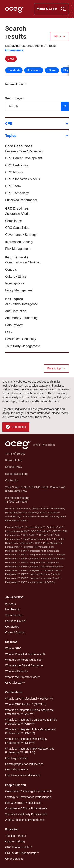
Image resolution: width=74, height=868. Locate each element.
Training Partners (15, 836)
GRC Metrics (14, 172)
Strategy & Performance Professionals (28, 797)
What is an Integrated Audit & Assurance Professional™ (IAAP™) (30, 712)
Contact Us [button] (12, 480)
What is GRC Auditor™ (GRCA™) (26, 704)
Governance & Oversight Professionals (29, 791)
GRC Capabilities (17, 228)
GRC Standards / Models (22, 179)
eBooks (52, 70)
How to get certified (17, 758)
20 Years (10, 604)
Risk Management (18, 249)
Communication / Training (23, 262)
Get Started (12, 627)
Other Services (14, 859)
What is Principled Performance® (25, 654)
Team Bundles (14, 615)
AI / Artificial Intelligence (22, 304)
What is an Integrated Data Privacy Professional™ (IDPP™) (26, 741)
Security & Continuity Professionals (26, 814)
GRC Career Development (23, 158)
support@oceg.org (16, 474)
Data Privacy (14, 325)
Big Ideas (11, 642)
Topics (37, 136)
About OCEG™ (15, 597)
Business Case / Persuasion (25, 151)
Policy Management (19, 290)
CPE (37, 124)
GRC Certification (17, 165)
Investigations (15, 283)
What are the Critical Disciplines (24, 665)
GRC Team (13, 186)
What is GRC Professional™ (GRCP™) (29, 699)
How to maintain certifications (23, 775)
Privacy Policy (42, 417)
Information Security (19, 242)
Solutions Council (16, 621)
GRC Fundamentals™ (19, 847)
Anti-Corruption (16, 311)
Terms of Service (17, 417)
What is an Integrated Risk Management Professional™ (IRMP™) (29, 750)
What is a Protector (17, 671)
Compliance (13, 221)
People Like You (15, 785)
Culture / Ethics (16, 276)
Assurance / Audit (17, 214)
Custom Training (15, 841)
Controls (11, 269)
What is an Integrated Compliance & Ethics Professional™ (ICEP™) (31, 722)
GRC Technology (17, 193)
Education (12, 829)
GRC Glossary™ (15, 683)
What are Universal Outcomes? (24, 660)
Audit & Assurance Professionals (25, 820)
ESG (8, 332)
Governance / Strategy (21, 235)
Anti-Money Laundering (21, 318)
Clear (11, 59)
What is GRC (13, 648)
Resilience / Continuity (21, 339)
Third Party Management (22, 346)
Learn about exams (17, 769)
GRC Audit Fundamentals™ (22, 853)
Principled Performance (21, 200)
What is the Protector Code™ (23, 677)
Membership (13, 609)
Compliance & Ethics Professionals (26, 808)
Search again (15, 98)
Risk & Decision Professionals (23, 803)
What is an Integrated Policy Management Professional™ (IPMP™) (30, 731)
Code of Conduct (15, 632)
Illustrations (34, 70)
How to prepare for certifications (24, 764)
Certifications (14, 692)
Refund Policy (14, 467)
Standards (14, 70)
